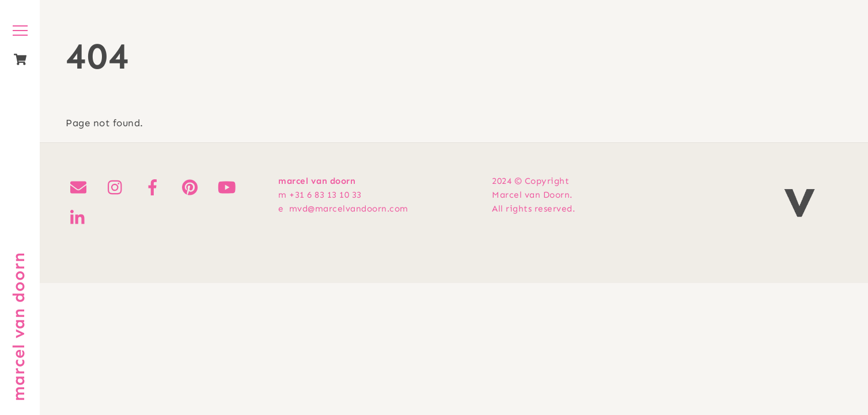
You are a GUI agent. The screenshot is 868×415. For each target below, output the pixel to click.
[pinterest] (192, 187)
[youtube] (229, 187)
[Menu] (20, 31)
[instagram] (118, 187)
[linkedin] (80, 218)
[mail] (80, 187)
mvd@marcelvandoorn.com (349, 209)
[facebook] (155, 187)
